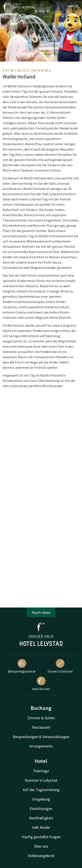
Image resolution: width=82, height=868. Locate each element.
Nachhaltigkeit (41, 818)
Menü (73, 6)
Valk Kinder (41, 827)
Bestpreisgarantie (22, 666)
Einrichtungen (41, 809)
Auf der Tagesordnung (41, 790)
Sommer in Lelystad (41, 780)
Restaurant (41, 727)
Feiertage (41, 771)
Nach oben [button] (41, 612)
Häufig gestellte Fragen (41, 837)
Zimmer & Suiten (41, 718)
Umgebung (41, 799)
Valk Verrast (41, 684)
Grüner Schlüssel (60, 666)
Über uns (41, 846)
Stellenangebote (41, 856)
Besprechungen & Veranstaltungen (41, 737)
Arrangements (41, 746)
